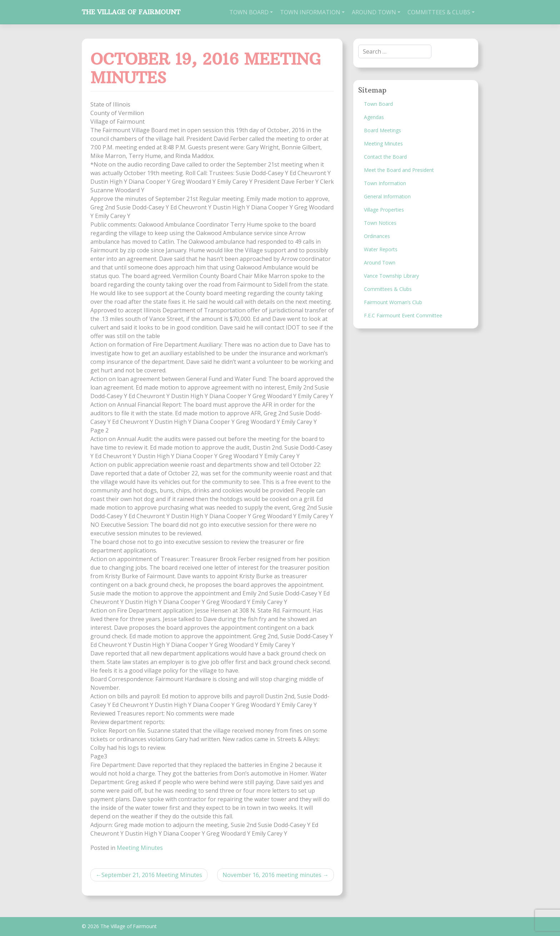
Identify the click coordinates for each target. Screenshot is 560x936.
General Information (387, 196)
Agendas (374, 117)
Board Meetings (382, 130)
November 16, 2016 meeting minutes (272, 875)
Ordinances (377, 236)
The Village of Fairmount (131, 12)
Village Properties (384, 210)
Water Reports (381, 249)
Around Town (374, 12)
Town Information (310, 12)
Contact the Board (385, 157)
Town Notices (380, 223)
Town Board (249, 12)
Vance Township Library (391, 276)
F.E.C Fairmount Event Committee (403, 315)
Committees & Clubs (439, 12)
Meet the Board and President (399, 170)
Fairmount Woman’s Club (393, 302)
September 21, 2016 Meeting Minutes (152, 875)
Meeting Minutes (140, 848)
